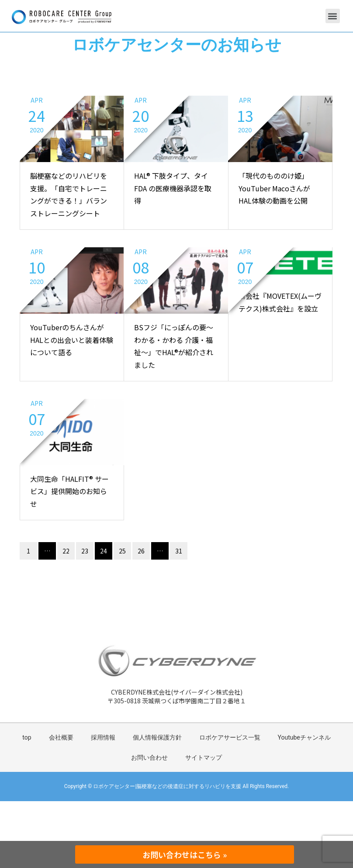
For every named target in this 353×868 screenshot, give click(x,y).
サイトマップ (204, 757)
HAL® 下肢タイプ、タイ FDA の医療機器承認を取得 (173, 188)
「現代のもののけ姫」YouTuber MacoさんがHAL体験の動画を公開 (274, 188)
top (27, 737)
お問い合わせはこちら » (185, 854)
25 (122, 551)
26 (141, 551)
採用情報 (103, 737)
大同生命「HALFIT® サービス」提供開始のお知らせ (69, 491)
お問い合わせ (149, 757)
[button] (333, 16)
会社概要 (61, 737)
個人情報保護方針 (157, 737)
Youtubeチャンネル (304, 737)
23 (85, 551)
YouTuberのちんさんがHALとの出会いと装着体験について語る (72, 340)
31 (179, 551)
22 (66, 551)
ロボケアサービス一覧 (230, 737)
